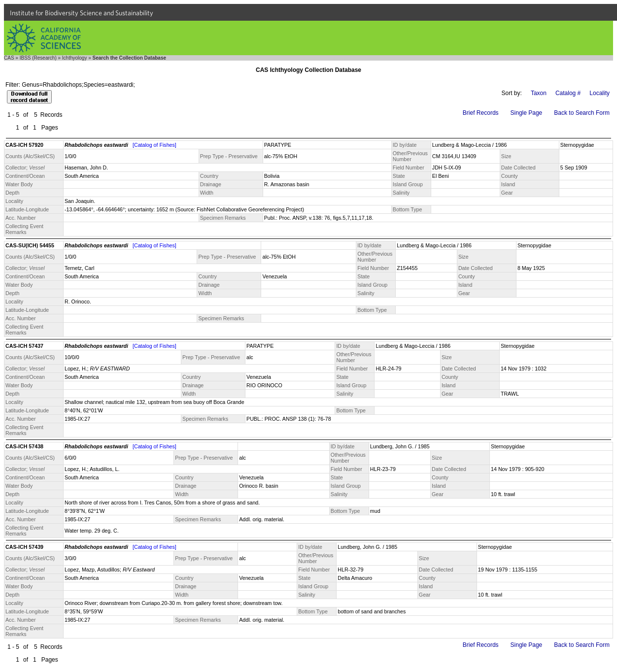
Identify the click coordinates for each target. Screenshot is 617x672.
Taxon (539, 93)
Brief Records (481, 113)
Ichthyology (75, 58)
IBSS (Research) (38, 58)
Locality (600, 93)
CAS (9, 58)
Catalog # (568, 93)
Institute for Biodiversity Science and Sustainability (82, 13)
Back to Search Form (582, 113)
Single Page (527, 113)
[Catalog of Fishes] (154, 145)
